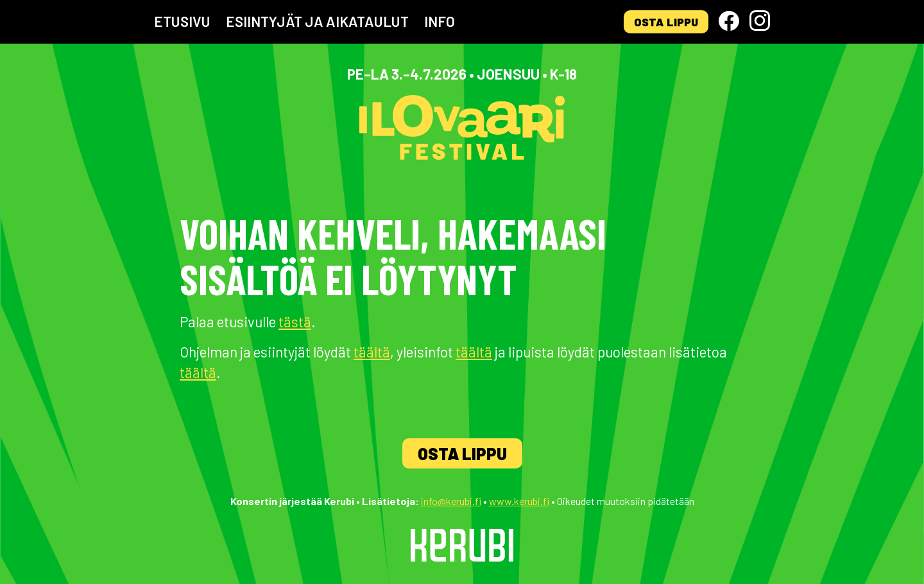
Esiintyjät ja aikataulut (317, 21)
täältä (372, 352)
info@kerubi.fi (451, 501)
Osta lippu (666, 22)
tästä (295, 322)
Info (440, 21)
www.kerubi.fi (519, 501)
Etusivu (182, 21)
